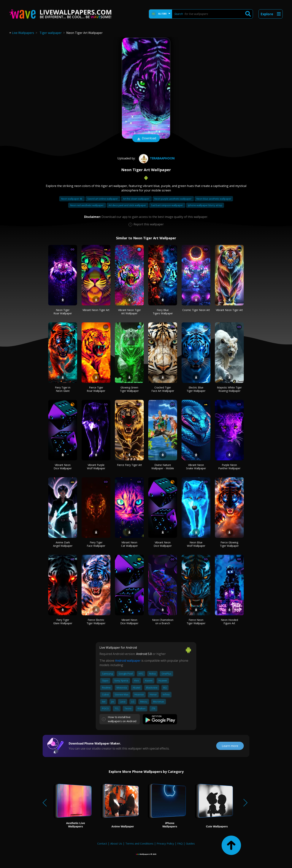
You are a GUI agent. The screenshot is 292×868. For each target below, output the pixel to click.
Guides (190, 843)
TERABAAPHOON (156, 158)
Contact (102, 843)
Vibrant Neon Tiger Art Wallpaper (129, 312)
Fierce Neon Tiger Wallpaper (196, 622)
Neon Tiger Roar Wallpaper (63, 312)
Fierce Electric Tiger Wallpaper (96, 622)
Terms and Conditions (139, 843)
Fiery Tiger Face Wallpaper (96, 544)
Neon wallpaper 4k (72, 199)
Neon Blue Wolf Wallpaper (196, 544)
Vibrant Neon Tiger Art (96, 310)
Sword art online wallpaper (103, 199)
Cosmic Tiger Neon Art (196, 310)
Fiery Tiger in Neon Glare (63, 389)
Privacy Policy (165, 843)
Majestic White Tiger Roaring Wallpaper (229, 389)
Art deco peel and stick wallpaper (128, 205)
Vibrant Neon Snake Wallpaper (196, 467)
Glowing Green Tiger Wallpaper (129, 389)
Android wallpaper (128, 661)
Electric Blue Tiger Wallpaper (196, 389)
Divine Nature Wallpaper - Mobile (163, 467)
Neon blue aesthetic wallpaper (214, 199)
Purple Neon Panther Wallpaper (229, 467)
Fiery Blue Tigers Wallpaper (163, 312)
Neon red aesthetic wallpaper (87, 205)
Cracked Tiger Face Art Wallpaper (163, 389)
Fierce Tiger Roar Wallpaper (96, 389)
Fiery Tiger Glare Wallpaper (63, 622)
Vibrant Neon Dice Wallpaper (63, 467)
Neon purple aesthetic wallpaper (173, 199)
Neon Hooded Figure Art (229, 622)
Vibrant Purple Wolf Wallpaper (96, 467)
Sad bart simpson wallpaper (167, 205)
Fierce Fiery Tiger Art (129, 465)
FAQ (180, 843)
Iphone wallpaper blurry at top (205, 205)
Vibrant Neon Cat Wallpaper (129, 544)
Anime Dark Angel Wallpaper (63, 544)
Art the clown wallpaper (136, 199)
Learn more (230, 746)
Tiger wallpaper (51, 33)
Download (146, 139)
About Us (116, 843)
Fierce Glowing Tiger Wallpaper (229, 544)
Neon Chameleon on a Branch (163, 622)
